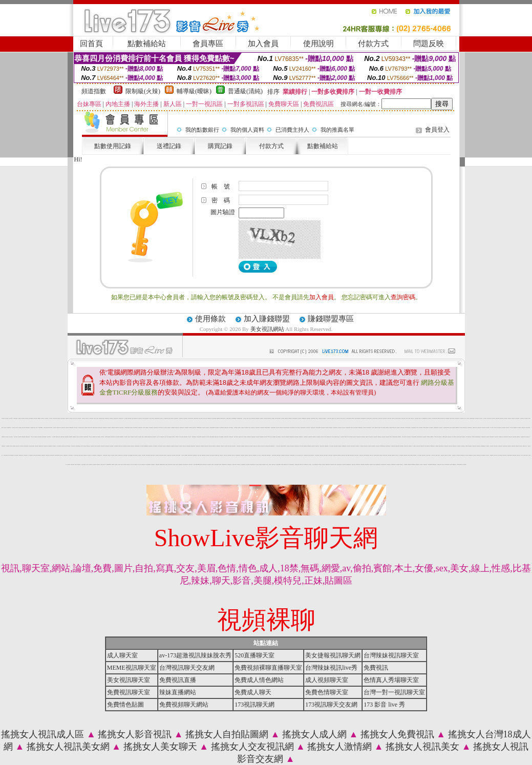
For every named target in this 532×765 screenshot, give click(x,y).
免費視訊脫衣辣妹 (272, 446)
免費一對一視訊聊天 (467, 418)
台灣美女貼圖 (23, 418)
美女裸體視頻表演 (448, 418)
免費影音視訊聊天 (297, 446)
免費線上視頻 (381, 455)
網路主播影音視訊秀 (253, 464)
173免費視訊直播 (393, 446)
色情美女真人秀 (510, 446)
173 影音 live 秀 (384, 705)
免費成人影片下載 (347, 437)
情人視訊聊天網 (344, 464)
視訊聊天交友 (61, 455)
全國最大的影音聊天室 (419, 437)
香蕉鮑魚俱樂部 (67, 437)
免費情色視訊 (331, 428)
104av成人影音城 (449, 428)
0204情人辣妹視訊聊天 (426, 428)
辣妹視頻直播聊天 (402, 428)
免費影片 (143, 437)
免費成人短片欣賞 (301, 455)
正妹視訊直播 (391, 428)
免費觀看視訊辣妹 (71, 428)
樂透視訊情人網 (59, 428)
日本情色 (325, 437)
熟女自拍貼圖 (351, 437)
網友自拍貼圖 (356, 428)
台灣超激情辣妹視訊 (436, 428)
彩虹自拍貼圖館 (185, 418)
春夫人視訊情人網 (22, 446)
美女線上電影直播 (317, 455)
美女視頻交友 (421, 464)
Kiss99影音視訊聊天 (200, 428)
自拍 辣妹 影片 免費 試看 (118, 464)
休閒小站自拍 (208, 437)
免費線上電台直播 (153, 455)
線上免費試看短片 (424, 437)
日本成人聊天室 (76, 428)
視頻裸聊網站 (186, 455)
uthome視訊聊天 (433, 446)
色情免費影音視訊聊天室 (384, 464)
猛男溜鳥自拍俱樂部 (273, 428)
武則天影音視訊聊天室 (292, 428)
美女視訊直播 (505, 418)
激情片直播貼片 (144, 455)
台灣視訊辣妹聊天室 (505, 446)
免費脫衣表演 (367, 437)
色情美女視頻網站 (190, 464)
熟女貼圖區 (242, 428)
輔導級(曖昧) (194, 91)
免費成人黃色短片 (287, 455)
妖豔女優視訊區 (180, 464)
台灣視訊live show (57, 455)
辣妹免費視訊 (410, 446)
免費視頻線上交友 (198, 446)
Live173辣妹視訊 (231, 428)
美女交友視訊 (257, 464)
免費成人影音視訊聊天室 (311, 455)
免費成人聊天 (317, 446)
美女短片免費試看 (83, 464)
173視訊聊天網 (362, 446)
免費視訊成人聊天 (525, 446)
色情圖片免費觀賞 (447, 464)
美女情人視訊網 (200, 418)
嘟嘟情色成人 (432, 437)
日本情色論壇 (236, 428)
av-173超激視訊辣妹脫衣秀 (195, 655)
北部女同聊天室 (132, 446)
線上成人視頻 (139, 464)
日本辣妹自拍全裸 (329, 418)
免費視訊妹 (260, 464)
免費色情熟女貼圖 (297, 464)
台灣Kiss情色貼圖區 (445, 437)
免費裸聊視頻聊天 (344, 446)
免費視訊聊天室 (389, 464)
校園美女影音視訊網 (95, 428)
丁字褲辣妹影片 (177, 437)
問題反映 (429, 44)
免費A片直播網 (347, 455)
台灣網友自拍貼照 (62, 437)
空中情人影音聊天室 (454, 437)
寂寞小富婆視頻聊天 (278, 437)
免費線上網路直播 (148, 455)
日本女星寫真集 (526, 418)
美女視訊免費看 (206, 446)
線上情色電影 (132, 437)
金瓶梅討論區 (518, 437)
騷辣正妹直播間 (186, 437)
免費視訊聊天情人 (301, 437)
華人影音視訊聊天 (477, 418)
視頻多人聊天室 (354, 464)
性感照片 (249, 428)
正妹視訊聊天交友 (151, 446)
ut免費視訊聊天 (39, 455)
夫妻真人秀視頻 (16, 437)
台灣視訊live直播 (313, 418)
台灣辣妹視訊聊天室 (465, 428)
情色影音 (96, 446)
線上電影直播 (139, 455)
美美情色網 (32, 428)
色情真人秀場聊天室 (391, 680)
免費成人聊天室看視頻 (410, 455)
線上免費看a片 (261, 418)
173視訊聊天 (222, 446)
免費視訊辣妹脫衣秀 (339, 464)
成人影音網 (461, 428)
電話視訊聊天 (126, 437)
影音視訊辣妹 (207, 428)
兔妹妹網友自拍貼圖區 (108, 437)
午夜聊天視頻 (324, 464)
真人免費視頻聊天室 (243, 464)
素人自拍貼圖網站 (221, 437)
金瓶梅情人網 (376, 428)
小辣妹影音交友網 (523, 428)
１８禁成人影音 (32, 437)
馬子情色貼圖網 (154, 437)
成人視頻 (150, 418)
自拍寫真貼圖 (445, 428)
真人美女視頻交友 (11, 437)
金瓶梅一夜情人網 (120, 446)
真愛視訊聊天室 (425, 464)
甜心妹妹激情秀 (339, 428)
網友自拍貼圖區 (40, 437)
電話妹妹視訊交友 (177, 446)
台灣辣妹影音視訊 (239, 446)
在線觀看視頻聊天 (262, 437)
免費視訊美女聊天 (226, 428)
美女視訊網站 (267, 329)
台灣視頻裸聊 (437, 446)
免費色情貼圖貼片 (367, 464)
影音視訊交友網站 (313, 428)
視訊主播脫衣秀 (94, 464)
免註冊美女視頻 (454, 455)
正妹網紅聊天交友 (253, 428)
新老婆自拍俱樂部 (44, 437)
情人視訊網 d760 (234, 464)
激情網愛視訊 (79, 464)
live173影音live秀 (427, 446)
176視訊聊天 (320, 464)
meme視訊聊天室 (483, 446)
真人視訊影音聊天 (517, 418)
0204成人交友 (90, 437)
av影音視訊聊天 (375, 437)
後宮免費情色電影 (523, 437)
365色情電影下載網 (434, 418)
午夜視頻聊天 (42, 418)
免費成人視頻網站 (178, 455)
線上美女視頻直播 (500, 455)
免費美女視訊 (521, 446)
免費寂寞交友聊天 (182, 428)
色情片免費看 (251, 446)
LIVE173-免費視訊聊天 (11, 455)
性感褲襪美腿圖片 (146, 446)
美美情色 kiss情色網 (78, 446)
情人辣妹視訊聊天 (63, 428)
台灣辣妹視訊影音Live (318, 428)
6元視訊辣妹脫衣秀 (205, 464)
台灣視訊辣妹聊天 (15, 418)
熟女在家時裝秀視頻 (214, 418)
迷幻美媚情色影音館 (348, 428)
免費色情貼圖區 (497, 418)
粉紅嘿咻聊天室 (92, 446)
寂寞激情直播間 (253, 437)
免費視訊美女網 (162, 437)
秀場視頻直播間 (308, 418)
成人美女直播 (466, 455)
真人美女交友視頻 (181, 437)
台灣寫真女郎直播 (428, 455)
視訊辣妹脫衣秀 (143, 464)
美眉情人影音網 (230, 446)
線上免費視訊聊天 (94, 455)
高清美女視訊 (446, 455)
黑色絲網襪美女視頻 (378, 464)
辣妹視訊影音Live (90, 428)
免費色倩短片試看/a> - (264, 455)
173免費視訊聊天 (446, 446)
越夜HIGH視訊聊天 (234, 418)
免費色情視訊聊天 (21, 455)
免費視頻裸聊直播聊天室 (268, 668)
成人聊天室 (122, 655)
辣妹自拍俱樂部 (246, 428)
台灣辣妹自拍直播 (55, 418)
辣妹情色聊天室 (463, 446)
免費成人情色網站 (81, 455)
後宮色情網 (129, 446)
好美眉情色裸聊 (405, 455)
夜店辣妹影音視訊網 (295, 418)
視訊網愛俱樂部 (309, 446)
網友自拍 (129, 437)
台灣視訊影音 (288, 446)
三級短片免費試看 (121, 428)
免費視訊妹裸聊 (189, 446)
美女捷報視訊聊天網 (333, 655)
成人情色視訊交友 (459, 446)
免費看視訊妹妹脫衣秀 (162, 464)
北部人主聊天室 (165, 428)
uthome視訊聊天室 (200, 464)
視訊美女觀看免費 (31, 418)
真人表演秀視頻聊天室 (291, 464)
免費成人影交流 (251, 455)
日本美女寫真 (481, 418)
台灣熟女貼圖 (487, 428)
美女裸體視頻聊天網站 (224, 464)
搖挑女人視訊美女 (422, 747)
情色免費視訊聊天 (373, 446)
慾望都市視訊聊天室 (116, 418)
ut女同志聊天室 (363, 437)
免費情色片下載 (510, 437)
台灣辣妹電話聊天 (151, 428)
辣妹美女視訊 (109, 455)
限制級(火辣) (143, 91)
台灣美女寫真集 (371, 437)
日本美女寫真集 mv (199, 437)
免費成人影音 (352, 428)
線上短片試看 (297, 455)
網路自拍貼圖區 (514, 455)
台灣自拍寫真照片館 (506, 437)
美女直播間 (374, 418)
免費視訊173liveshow (283, 446)
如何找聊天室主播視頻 (369, 418)
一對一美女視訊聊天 (419, 455)
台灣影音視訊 (83, 418)
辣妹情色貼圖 (281, 428)
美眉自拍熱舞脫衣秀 (238, 455)
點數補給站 (147, 44)
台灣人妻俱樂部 (519, 428)
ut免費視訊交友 (88, 446)
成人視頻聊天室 (327, 680)
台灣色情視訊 (226, 446)
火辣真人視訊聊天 (404, 437)
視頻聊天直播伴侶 (113, 437)
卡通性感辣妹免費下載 (509, 455)
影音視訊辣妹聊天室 (135, 428)
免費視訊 (166, 464)
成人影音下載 (495, 428)
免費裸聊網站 (71, 437)
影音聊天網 (451, 464)
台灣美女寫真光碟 (489, 418)
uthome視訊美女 (414, 464)
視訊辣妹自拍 (55, 428)
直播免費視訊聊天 (500, 446)
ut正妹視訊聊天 (502, 418)
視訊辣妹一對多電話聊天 (146, 428)
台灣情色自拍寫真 (380, 418)
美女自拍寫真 (7, 437)
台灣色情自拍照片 (35, 418)
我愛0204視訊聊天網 (425, 418)
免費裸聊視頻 (74, 437)
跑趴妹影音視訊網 (369, 428)
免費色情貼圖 (398, 464)
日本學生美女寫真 (205, 418)
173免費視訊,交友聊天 (99, 455)
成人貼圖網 (19, 418)
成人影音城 (373, 428)
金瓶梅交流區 (59, 418)
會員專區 (208, 44)
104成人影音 (512, 428)
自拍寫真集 (461, 437)
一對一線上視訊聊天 (331, 446)
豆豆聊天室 (78, 437)
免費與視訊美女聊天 (121, 455)
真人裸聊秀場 (126, 418)
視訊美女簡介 (195, 428)
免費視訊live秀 (492, 455)
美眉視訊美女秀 (314, 437)
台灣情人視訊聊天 (353, 446)
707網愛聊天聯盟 (166, 418)
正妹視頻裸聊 (19, 437)
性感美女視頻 (442, 455)
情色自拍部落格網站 (130, 455)
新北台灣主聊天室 (409, 437)
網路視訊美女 (340, 446)
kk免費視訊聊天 (454, 464)
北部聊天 (391, 437)
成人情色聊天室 (357, 446)
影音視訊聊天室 (90, 464)
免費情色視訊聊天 (140, 428)
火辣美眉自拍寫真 (169, 455)
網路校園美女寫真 (41, 446)
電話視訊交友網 (185, 446)
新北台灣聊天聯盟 (222, 428)
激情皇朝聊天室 (255, 455)
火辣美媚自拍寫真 (249, 437)
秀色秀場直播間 (401, 455)
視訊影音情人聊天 (247, 446)
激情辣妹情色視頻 (28, 437)
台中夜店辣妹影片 (462, 418)
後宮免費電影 (387, 428)
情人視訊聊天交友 (73, 446)
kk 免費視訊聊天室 (394, 464)
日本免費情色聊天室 (360, 428)
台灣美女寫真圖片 (107, 446)
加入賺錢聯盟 (267, 319)
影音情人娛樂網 (195, 464)
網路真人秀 (377, 418)
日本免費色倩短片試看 (105, 428)
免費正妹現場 (384, 437)
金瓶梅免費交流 (50, 446)
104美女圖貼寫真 (492, 437)
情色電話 (379, 428)
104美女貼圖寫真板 (413, 428)
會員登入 (437, 130)
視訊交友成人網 (263, 446)
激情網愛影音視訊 (397, 446)
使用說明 (318, 44)
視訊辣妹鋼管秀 (402, 446)
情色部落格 (14, 446)
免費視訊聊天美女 (229, 464)
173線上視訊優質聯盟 (414, 437)
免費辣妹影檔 (113, 428)
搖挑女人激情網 (339, 747)
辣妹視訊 (335, 464)
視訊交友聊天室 (234, 446)
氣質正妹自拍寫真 (352, 455)
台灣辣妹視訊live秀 (268, 446)
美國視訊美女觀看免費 (267, 428)
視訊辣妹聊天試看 (470, 428)
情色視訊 (174, 464)
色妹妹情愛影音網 (262, 428)
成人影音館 (333, 437)
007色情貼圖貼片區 (217, 428)
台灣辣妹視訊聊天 (6, 455)
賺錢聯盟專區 (331, 319)
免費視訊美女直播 (329, 437)
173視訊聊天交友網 (76, 455)
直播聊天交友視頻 (58, 437)
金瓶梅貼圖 (146, 437)
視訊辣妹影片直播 (63, 446)
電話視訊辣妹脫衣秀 (190, 455)
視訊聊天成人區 (90, 455)
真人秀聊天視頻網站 (216, 464)
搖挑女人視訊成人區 (42, 734)
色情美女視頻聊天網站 (185, 464)
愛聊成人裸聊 (208, 455)
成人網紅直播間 (257, 437)
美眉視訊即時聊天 (193, 446)
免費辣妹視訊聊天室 (441, 446)
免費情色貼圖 (305, 446)
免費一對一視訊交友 (298, 428)
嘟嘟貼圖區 (39, 418)
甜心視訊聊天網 (299, 418)
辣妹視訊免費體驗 (212, 428)
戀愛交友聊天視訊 (322, 446)
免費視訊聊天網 (157, 464)
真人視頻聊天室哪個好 (278, 464)
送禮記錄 (169, 146)
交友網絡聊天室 (406, 464)
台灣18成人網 (132, 464)
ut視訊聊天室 (238, 464)
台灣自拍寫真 (365, 428)
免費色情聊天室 (111, 418)
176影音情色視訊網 (137, 446)
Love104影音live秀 (459, 464)
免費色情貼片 (169, 428)
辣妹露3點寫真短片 (26, 446)
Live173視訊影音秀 (83, 446)
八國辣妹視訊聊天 (91, 418)
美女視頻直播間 (111, 446)
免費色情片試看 (343, 455)
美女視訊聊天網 (26, 418)
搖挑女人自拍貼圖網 (227, 734)
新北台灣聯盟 (453, 428)
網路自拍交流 (164, 446)
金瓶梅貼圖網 (218, 418)
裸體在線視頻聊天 (194, 437)
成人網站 (87, 464)
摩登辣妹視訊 (140, 418)
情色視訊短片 (181, 446)
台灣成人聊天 (51, 418)
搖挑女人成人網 (314, 734)
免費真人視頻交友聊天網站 (145, 418)
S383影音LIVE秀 (443, 418)
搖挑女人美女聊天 (160, 747)
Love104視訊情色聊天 (278, 418)
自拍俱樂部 (86, 428)
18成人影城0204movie (108, 464)
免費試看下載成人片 (28, 428)
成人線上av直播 (155, 446)
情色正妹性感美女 (496, 446)
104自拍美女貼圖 (321, 418)
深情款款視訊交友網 (121, 418)
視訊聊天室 (177, 464)
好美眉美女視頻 (321, 455)
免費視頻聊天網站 (66, 455)
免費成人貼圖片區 (356, 455)
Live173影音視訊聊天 (408, 428)
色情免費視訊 (517, 446)
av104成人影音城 (160, 428)
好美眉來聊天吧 (230, 455)
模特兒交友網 (24, 428)
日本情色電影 (473, 437)
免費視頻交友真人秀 (286, 464)
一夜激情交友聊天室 (226, 437)
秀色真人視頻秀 (199, 455)
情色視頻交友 (36, 437)
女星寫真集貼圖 (483, 437)
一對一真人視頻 (491, 428)
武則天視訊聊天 (327, 428)
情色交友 (165, 437)
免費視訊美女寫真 (359, 437)
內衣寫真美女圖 (342, 437)
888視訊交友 (429, 437)
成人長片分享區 (259, 455)
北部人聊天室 (278, 428)
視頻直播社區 (165, 455)
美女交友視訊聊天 (336, 446)
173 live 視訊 (450, 455)
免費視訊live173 (422, 446)
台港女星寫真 (20, 428)
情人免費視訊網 (172, 446)
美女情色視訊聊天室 (457, 418)
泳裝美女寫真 (17, 446)
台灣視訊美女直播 (105, 455)
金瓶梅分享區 (440, 437)
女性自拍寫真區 (387, 437)
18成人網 (522, 455)
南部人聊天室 (496, 455)
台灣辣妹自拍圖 (458, 455)
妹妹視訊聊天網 (332, 464)
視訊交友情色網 (450, 446)
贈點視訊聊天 (410, 464)
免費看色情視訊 (363, 464)
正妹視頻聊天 (116, 455)
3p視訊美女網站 (389, 418)
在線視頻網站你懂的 (472, 418)
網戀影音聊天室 (130, 418)
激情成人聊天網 (526, 455)
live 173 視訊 (301, 446)
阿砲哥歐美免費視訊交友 (478, 437)
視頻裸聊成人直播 (95, 437)
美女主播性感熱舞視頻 (148, 464)
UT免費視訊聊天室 (434, 464)
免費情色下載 (338, 418)
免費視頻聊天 (393, 455)
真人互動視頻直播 (503, 428)
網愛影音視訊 (514, 446)
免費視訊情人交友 (86, 455)
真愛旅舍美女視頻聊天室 (398, 418)
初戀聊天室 (131, 428)
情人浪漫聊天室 (429, 418)
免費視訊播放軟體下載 (364, 418)
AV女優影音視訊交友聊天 (81, 428)
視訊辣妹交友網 (35, 455)
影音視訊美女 (492, 446)
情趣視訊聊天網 (181, 418)
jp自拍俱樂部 (288, 428)
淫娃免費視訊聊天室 (348, 464)
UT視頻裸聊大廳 (122, 437)
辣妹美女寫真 (412, 418)
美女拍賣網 (265, 437)
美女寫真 (74, 418)
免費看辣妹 (113, 464)
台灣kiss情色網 (457, 428)
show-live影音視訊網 (382, 446)
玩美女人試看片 (36, 428)
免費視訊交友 (129, 464)
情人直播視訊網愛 (310, 437)
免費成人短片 (233, 455)
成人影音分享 (189, 437)
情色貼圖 (458, 437)
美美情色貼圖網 (23, 437)
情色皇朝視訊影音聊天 (240, 418)
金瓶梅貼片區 (110, 428)
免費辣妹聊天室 (366, 446)
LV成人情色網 (142, 446)
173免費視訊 (487, 446)
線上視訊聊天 (310, 464)
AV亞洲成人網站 (496, 437)
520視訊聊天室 (264, 464)
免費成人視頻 (397, 455)
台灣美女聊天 (487, 455)
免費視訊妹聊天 (168, 446)
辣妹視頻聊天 (102, 437)
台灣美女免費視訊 (125, 455)
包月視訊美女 (485, 418)
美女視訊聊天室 (378, 446)
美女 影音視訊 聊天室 (176, 418)
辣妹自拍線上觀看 (385, 455)
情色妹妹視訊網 (385, 418)
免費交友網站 (221, 455)
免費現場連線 (306, 437)
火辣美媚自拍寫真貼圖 (127, 428)
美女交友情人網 (355, 437)
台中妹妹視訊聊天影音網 (190, 418)
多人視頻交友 (245, 418)
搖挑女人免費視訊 (397, 734)
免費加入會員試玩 (438, 455)
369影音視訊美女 (107, 418)
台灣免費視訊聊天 (218, 446)
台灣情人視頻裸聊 (169, 437)
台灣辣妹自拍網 (389, 455)
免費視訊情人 (464, 437)
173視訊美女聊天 (474, 446)
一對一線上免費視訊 (59, 446)
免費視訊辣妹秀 (43, 455)
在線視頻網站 (69, 464)
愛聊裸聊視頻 (415, 455)
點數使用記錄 (113, 146)
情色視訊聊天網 (103, 446)
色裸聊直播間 (286, 418)
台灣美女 (76, 464)
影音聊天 (417, 428)
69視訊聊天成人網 (46, 446)
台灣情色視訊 (265, 418)
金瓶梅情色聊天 (454, 446)
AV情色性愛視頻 (117, 437)
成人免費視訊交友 (318, 437)
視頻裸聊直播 (3, 437)
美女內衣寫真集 (81, 437)
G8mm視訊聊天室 (304, 418)
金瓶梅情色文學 (380, 437)
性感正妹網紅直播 (156, 428)
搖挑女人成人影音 (249, 418)
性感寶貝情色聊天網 (157, 418)
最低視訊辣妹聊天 (296, 437)
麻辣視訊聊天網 (253, 418)
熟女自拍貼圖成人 (431, 428)
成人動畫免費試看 (283, 455)
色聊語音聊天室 (424, 455)
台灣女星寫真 (71, 418)
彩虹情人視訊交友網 (212, 455)
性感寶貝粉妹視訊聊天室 (102, 418)
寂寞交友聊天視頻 (528, 428)
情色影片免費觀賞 (383, 428)
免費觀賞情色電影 (328, 464)
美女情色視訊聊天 (16, 455)
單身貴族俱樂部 (257, 418)
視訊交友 (374, 464)
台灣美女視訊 (475, 455)
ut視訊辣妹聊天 (269, 418)
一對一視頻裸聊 (54, 437)
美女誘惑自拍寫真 (330, 455)
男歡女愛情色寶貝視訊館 (358, 418)
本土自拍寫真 (13, 428)
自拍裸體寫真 (399, 437)
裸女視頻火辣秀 (348, 446)
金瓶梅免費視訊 (326, 446)
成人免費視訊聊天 (186, 428)
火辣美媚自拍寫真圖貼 (395, 437)
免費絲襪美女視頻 (471, 455)
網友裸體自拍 (515, 428)
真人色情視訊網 (464, 464)
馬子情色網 (135, 437)
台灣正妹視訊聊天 (26, 455)
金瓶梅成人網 (325, 418)
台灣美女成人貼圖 (102, 464)
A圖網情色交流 (191, 428)
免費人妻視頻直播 (483, 455)
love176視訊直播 (68, 446)
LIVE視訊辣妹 (290, 418)
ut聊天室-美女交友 (292, 446)
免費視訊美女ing (52, 455)
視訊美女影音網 (308, 428)
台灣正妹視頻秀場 (49, 437)
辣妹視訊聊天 (393, 418)
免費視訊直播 (178, 680)
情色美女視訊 (125, 464)
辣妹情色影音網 (449, 437)
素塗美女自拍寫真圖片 (32, 446)
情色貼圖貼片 (398, 428)
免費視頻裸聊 (243, 446)
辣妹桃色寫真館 (117, 428)
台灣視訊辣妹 (513, 418)
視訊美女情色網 (323, 428)
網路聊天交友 (214, 446)
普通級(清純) (245, 91)
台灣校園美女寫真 (501, 437)
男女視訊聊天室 (441, 428)
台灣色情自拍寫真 (231, 437)
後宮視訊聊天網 (484, 428)
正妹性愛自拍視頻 (335, 455)
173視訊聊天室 (509, 418)
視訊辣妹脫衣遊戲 (100, 428)
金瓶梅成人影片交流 (334, 418)
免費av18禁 (353, 418)
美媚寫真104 (67, 418)
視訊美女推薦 (67, 428)
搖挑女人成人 (420, 418)
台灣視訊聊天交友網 (187, 668)
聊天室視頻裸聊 (430, 464)
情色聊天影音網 (418, 446)
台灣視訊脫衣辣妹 (48, 455)
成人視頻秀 (183, 455)
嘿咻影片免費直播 (135, 455)
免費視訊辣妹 (99, 446)
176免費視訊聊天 (31, 455)
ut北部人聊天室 (395, 428)
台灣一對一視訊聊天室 (394, 692)
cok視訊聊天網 (209, 418)
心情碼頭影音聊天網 (196, 418)
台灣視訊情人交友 (255, 446)
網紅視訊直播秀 (335, 428)
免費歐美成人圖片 (217, 455)
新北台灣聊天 (173, 437)
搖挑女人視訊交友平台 (343, 418)
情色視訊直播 (79, 418)
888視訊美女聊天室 (469, 437)
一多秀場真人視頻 (283, 437)
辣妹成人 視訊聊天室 (269, 464)
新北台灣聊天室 (493, 418)
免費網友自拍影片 (217, 437)
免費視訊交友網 (439, 464)
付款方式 (373, 44)
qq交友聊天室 (418, 464)
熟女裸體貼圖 (8, 446)
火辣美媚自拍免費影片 (292, 455)
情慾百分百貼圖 (403, 418)
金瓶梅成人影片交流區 (337, 437)
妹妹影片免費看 (161, 455)
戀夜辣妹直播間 (278, 455)
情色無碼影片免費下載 (223, 418)
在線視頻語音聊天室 (358, 464)
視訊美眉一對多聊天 (96, 418)
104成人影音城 (436, 437)
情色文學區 (322, 437)
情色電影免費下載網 (86, 437)
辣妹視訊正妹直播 (46, 428)
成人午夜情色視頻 (139, 437)
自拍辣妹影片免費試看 (376, 455)
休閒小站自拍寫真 (236, 437)
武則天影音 (17, 428)
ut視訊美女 (136, 464)
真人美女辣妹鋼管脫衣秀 (315, 464)
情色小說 (76, 418)
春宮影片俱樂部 (499, 428)
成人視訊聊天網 (46, 418)
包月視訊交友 (5, 428)
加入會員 (263, 44)
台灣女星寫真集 (417, 418)
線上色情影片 (161, 418)
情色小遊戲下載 (487, 437)
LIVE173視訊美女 (70, 455)
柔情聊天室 (153, 418)
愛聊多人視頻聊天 (452, 418)
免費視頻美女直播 (462, 455)
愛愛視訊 (220, 464)
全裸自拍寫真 (507, 428)
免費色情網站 (98, 464)
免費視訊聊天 (371, 464)
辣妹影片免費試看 (504, 455)
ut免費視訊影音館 (292, 437)
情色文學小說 (158, 437)
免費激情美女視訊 (479, 455)
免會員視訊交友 (518, 455)
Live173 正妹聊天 (50, 428)
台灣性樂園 (284, 428)
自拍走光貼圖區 (514, 437)
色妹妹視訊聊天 (37, 446)
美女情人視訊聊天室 (160, 446)
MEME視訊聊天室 (132, 668)
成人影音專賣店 (157, 455)
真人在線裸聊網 (274, 437)
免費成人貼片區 (371, 455)
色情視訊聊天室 (522, 418)
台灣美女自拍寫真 (258, 428)
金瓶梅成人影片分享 (241, 437)
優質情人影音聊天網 (171, 418)
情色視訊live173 (313, 446)
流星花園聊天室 (153, 464)
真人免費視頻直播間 (305, 464)
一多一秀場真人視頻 (433, 455)
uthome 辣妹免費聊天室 (468, 446)
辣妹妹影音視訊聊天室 (303, 428)
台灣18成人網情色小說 (229, 418)
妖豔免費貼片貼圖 (150, 437)
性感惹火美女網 (361, 455)
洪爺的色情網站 (72, 464)
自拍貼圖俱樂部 (173, 428)
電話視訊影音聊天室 (170, 464)
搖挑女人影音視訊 (135, 734)
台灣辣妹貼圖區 (421, 428)
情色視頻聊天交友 (204, 437)
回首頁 (91, 44)
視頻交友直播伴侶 (174, 455)
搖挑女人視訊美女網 (68, 747)
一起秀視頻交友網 (306, 455)
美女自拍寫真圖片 (248, 464)
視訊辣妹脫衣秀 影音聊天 (210, 464)
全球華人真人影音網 (408, 418)
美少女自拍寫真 (343, 428)
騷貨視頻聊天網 (288, 437)
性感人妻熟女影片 (527, 437)
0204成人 (317, 418)
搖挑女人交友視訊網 (252, 747)
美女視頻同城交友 (125, 446)
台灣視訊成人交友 (406, 446)
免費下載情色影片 (63, 418)
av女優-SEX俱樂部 (40, 428)
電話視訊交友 (443, 464)
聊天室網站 (245, 437)
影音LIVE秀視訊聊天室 (366, 455)
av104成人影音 (269, 437)
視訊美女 (122, 464)
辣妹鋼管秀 (439, 418)
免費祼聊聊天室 (339, 455)
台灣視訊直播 (113, 455)
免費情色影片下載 (475, 428)
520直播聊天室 (254, 655)
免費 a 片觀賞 (273, 464)
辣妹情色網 (369, 446)
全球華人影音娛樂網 (348, 418)
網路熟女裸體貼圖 (212, 437)
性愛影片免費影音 (326, 455)
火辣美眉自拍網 (242, 455)
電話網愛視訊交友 (195, 455)
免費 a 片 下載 (301, 464)
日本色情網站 (283, 418)
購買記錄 (220, 146)
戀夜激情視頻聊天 (204, 455)
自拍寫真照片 (239, 428)
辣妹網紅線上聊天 (177, 428)
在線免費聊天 (273, 418)
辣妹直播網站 (202, 446)
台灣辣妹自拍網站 (274, 455)
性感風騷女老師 (9, 428)
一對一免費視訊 (414, 446)
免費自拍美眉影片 (269, 455)
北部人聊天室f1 (10, 418)
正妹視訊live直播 (388, 446)
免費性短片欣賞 (226, 455)
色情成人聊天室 (210, 446)
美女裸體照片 (54, 446)
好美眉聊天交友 (247, 455)
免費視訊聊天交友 (479, 446)
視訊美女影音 (87, 418)
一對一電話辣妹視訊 (278, 446)
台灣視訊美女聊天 (479, 428)
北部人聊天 (11, 446)
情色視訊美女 (204, 428)
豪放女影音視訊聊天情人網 (135, 418)
